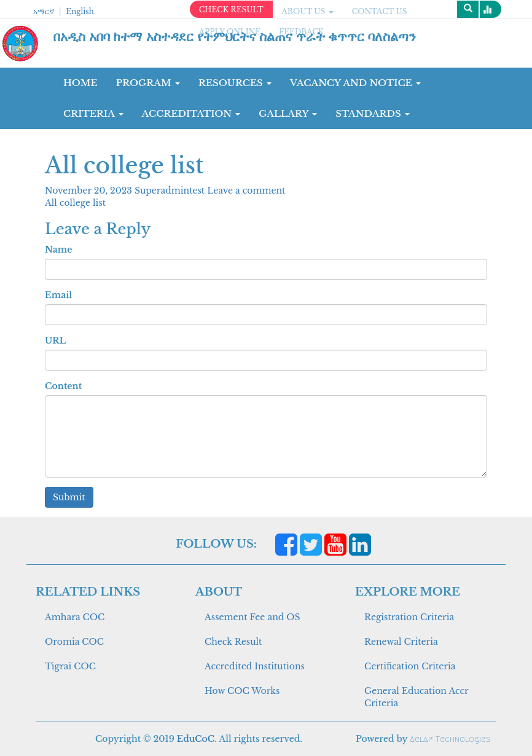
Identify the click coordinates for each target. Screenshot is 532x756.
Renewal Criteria (401, 642)
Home (80, 83)
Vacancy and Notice (355, 83)
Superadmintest (171, 191)
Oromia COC (74, 642)
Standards (373, 113)
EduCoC (196, 739)
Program (148, 83)
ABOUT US (308, 11)
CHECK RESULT (231, 10)
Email (58, 295)
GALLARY (288, 113)
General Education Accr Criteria (416, 697)
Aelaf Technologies (450, 739)
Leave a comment (246, 191)
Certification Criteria (410, 666)
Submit (69, 497)
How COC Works (242, 691)
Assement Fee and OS (252, 617)
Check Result (233, 642)
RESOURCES (235, 83)
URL (55, 341)
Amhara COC (75, 617)
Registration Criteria (409, 617)
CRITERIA (93, 113)
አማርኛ (44, 11)
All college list (75, 203)
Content (63, 386)
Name (58, 250)
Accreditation (191, 113)
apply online (230, 32)
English (80, 11)
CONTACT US (380, 11)
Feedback (301, 32)
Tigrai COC (70, 666)
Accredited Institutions (255, 666)
